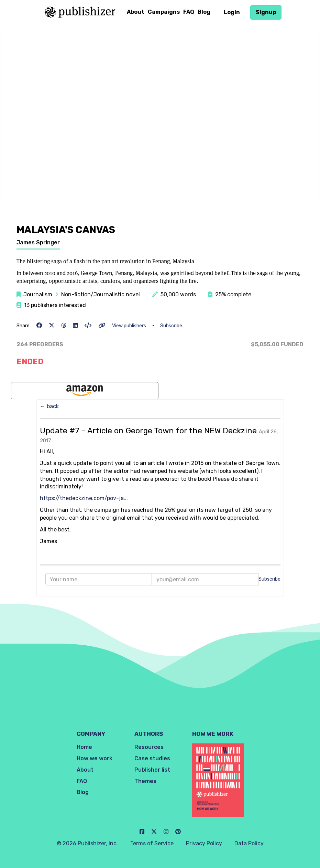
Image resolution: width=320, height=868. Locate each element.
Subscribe (171, 326)
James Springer (38, 242)
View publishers (129, 326)
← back (49, 406)
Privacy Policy (204, 843)
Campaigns (164, 12)
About (136, 12)
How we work (95, 758)
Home (84, 747)
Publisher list (152, 770)
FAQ (189, 12)
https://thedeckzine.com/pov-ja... (84, 498)
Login (232, 12)
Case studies (152, 758)
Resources (149, 747)
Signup (266, 12)
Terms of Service (152, 843)
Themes (145, 781)
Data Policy (249, 843)
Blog (204, 12)
